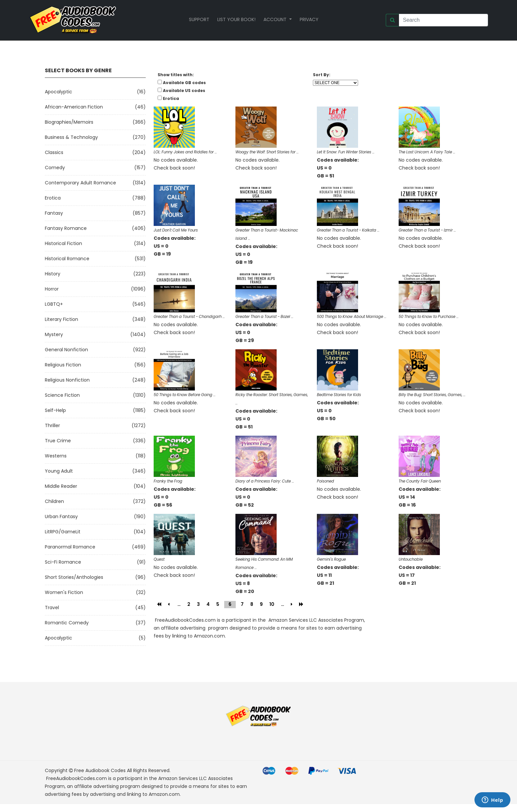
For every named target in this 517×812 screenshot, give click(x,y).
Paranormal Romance (70, 547)
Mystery (54, 334)
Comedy (55, 168)
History (53, 274)
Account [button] (276, 19)
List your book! (236, 19)
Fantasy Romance (66, 228)
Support (199, 19)
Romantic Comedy (67, 623)
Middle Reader (61, 486)
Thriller (52, 425)
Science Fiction (62, 395)
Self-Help (55, 410)
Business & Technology (71, 137)
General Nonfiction (66, 350)
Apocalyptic (59, 92)
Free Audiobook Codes (100, 770)
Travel (52, 608)
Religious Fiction (63, 365)
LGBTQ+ (54, 304)
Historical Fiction (63, 243)
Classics (54, 152)
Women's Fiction (64, 592)
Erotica (53, 198)
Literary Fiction (61, 319)
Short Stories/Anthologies (74, 577)
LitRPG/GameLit (63, 532)
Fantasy (54, 213)
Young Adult (59, 471)
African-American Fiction (74, 107)
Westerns (56, 456)
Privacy (309, 19)
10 (272, 604)
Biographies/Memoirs (69, 122)
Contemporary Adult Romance (80, 183)
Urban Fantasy (61, 516)
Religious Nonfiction (67, 380)
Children (54, 501)
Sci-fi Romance (63, 562)
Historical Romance (67, 259)
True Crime (58, 441)
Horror (52, 289)
